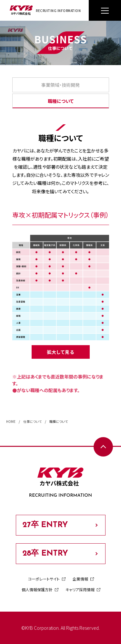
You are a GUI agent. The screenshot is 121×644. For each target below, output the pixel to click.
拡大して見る (60, 352)
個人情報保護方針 (37, 589)
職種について (61, 101)
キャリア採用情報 (80, 589)
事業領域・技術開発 (60, 85)
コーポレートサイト (44, 579)
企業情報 (80, 579)
